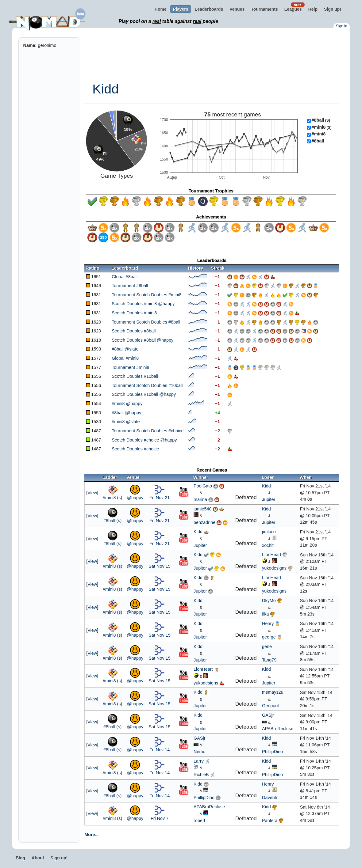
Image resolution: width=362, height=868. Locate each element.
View (92, 493)
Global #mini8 (125, 358)
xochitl (268, 545)
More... (91, 835)
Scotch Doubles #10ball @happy (144, 394)
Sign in (342, 26)
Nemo (199, 752)
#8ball (321, 120)
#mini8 (322, 127)
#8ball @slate (125, 349)
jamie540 (202, 509)
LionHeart (271, 555)
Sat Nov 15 (159, 566)
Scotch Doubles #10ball (135, 376)
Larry (199, 761)
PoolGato (203, 486)
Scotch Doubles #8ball (134, 331)
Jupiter (269, 499)
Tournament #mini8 (130, 367)
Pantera (270, 821)
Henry (268, 624)
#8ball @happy (126, 413)
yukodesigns (274, 568)
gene (267, 646)
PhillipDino (272, 752)
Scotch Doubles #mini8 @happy (143, 304)
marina (200, 499)
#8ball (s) (112, 521)
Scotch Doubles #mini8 (134, 313)
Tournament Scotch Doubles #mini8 (146, 295)
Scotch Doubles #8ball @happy (142, 340)
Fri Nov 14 (160, 750)
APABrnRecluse (278, 729)
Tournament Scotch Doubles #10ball (147, 385)
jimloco (269, 532)
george (269, 637)
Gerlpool (270, 706)
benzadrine (204, 522)
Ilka (265, 614)
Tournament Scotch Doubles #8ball (146, 322)
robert (199, 821)
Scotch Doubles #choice (135, 449)
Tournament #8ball (130, 286)
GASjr (268, 715)
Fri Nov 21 (160, 498)
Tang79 (269, 660)
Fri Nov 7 (160, 818)
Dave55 (270, 798)
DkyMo (269, 601)
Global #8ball (125, 277)
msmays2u (273, 692)
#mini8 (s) (112, 498)
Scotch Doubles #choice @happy (144, 440)
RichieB (201, 775)
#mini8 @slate (126, 422)
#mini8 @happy (127, 404)
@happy (135, 498)
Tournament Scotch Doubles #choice (148, 431)
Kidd (106, 89)
